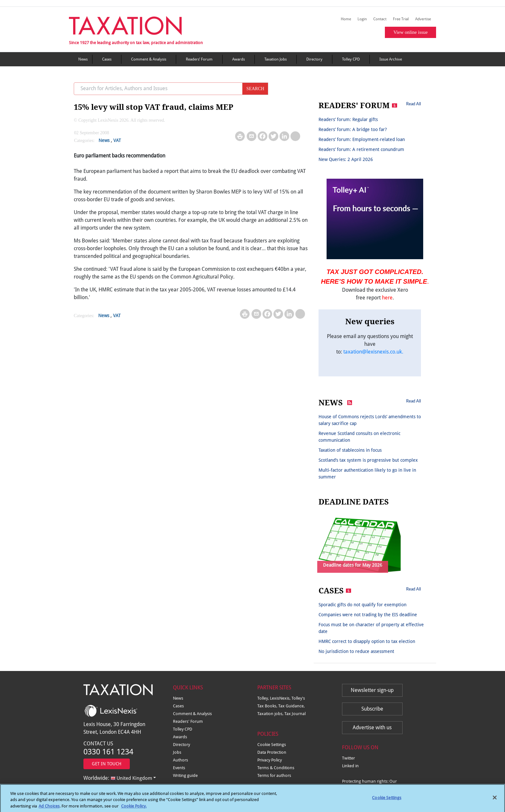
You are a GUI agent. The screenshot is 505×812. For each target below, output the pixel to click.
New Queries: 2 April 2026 (346, 159)
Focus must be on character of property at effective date (371, 628)
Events (179, 768)
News (83, 59)
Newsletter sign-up (372, 690)
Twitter (348, 758)
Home (346, 19)
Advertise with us (372, 727)
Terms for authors (274, 775)
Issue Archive (391, 59)
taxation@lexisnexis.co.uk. (373, 352)
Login (362, 19)
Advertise (423, 19)
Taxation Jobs (276, 59)
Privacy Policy (270, 760)
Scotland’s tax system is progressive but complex (368, 460)
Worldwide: (118, 778)
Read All (414, 104)
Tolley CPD (351, 59)
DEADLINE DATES (354, 502)
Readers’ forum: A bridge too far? (353, 129)
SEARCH (255, 89)
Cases (107, 59)
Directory (314, 59)
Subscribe (372, 709)
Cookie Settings (272, 745)
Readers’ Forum (199, 59)
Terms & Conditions (276, 768)
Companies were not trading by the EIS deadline (368, 615)
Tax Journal (295, 714)
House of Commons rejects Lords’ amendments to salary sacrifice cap (370, 420)
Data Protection (272, 752)
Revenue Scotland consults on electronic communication (359, 437)
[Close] (495, 801)
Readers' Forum (188, 721)
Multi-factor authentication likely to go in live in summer (367, 473)
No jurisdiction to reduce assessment (356, 651)
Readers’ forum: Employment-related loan (362, 139)
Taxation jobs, (271, 714)
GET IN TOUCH (107, 764)
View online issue (410, 32)
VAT (117, 140)
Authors (181, 760)
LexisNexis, (281, 698)
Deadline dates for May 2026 (353, 565)
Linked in (350, 766)
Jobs (177, 752)
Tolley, (264, 698)
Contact (380, 19)
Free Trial (401, 19)
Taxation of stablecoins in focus (350, 450)
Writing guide (185, 775)
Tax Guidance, (291, 706)
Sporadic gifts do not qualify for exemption (362, 605)
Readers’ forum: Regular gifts (348, 119)
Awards (238, 59)
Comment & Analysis (149, 59)
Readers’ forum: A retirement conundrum (361, 149)
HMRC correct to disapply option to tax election (367, 641)
